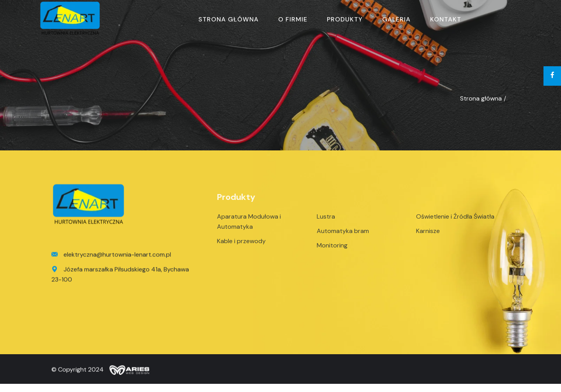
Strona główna (228, 19)
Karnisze (428, 235)
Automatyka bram (343, 235)
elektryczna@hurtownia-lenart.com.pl (111, 257)
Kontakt (446, 19)
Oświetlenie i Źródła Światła (455, 221)
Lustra (326, 221)
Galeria (396, 19)
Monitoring (332, 250)
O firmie (293, 19)
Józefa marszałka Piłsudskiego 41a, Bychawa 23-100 (120, 276)
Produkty (345, 19)
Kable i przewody (241, 245)
